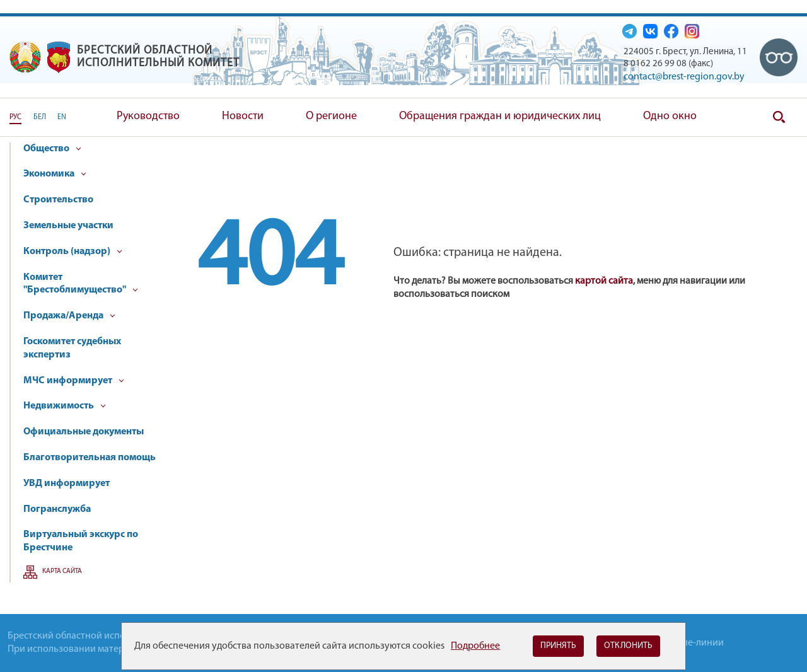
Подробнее (475, 646)
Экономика (55, 174)
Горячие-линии (690, 643)
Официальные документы (84, 432)
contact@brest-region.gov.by (684, 77)
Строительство (58, 200)
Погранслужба (57, 509)
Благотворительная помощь (90, 458)
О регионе (331, 116)
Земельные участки (68, 226)
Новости (243, 116)
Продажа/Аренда (69, 316)
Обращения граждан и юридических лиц (500, 116)
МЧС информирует (74, 381)
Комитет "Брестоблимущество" (81, 284)
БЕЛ (40, 117)
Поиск (779, 117)
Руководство (148, 116)
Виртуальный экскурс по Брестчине (81, 541)
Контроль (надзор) (73, 252)
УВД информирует (67, 484)
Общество (52, 149)
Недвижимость (65, 406)
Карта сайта (62, 571)
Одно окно (670, 116)
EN (62, 117)
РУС (15, 117)
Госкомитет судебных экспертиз (72, 348)
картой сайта (604, 281)
